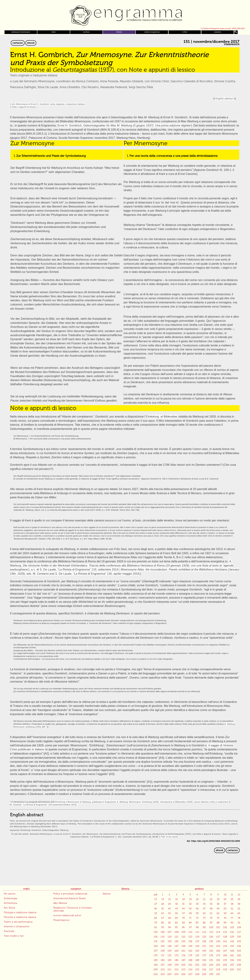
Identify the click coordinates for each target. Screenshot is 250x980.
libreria (119, 32)
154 (225, 946)
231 (218, 974)
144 (156, 946)
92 (156, 927)
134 (176, 941)
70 (183, 918)
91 (239, 923)
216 (204, 970)
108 (176, 932)
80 (162, 923)
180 (225, 955)
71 (190, 918)
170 (156, 955)
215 (197, 970)
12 (239, 895)
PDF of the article (170, 837)
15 (170, 899)
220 (232, 970)
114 (218, 932)
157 (156, 951)
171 (163, 955)
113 (211, 932)
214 (190, 970)
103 (232, 927)
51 (232, 909)
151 (204, 946)
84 (190, 923)
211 (169, 970)
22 (211, 899)
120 (170, 937)
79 (156, 923)
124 (197, 937)
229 (204, 974)
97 (190, 927)
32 (190, 904)
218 (218, 970)
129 (232, 937)
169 (239, 951)
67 (163, 918)
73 (204, 918)
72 (197, 918)
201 (190, 965)
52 (239, 909)
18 (183, 899)
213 (183, 970)
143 (239, 941)
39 (239, 904)
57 (183, 913)
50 (225, 909)
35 (211, 904)
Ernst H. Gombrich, (124, 125)
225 (176, 974)
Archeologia (11, 898)
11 (232, 895)
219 (225, 970)
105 (156, 932)
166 (218, 951)
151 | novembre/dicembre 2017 (211, 42)
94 (169, 927)
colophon (218, 32)
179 (218, 955)
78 (239, 918)
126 (211, 937)
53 (156, 913)
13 (156, 899)
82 (176, 923)
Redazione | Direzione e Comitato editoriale (73, 909)
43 (176, 909)
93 (163, 927)
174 (183, 955)
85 (197, 923)
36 (218, 904)
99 (204, 927)
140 (218, 941)
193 (225, 960)
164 (204, 951)
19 (190, 899)
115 (225, 932)
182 (239, 955)
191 (211, 960)
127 (218, 937)
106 (163, 932)
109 (183, 932)
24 (225, 899)
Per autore (10, 894)
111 (197, 932)
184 (163, 960)
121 (176, 937)
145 (163, 946)
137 (197, 941)
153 (218, 946)
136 (190, 941)
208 (239, 965)
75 (218, 918)
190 (204, 960)
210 (163, 970)
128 (225, 937)
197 (162, 965)
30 (176, 904)
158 (163, 951)
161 (183, 951)
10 (225, 895)
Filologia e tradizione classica (20, 912)
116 (232, 932)
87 (211, 923)
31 (183, 904)
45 (190, 909)
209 (156, 970)
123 (190, 937)
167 (225, 951)
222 (156, 974)
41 (163, 909)
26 (239, 899)
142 (232, 941)
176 (197, 955)
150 (197, 946)
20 (197, 899)
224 (169, 974)
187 (183, 960)
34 (204, 904)
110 (190, 932)
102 (225, 927)
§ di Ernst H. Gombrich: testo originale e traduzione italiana (48, 104)
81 (170, 923)
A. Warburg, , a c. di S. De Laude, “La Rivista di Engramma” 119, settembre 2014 (122, 565)
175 (190, 955)
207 (232, 965)
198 (170, 965)
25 (232, 899)
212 (176, 970)
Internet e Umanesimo (17, 926)
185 (170, 960)
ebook (31, 43)
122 (183, 937)
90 (232, 923)
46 (197, 909)
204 (211, 965)
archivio (86, 32)
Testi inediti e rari (14, 936)
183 (156, 960)
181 (232, 955)
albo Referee (60, 903)
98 (197, 927)
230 (211, 974)
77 (232, 918)
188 (190, 960)
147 (176, 946)
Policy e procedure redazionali (70, 894)
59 (197, 913)
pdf (156, 895)
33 (197, 904)
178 (211, 955)
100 (211, 927)
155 (232, 946)
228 (197, 974)
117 (239, 932)
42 (169, 909)
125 (204, 937)
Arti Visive (9, 908)
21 (204, 899)
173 (176, 955)
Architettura (10, 903)
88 (218, 923)
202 (197, 965)
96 (183, 927)
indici (54, 32)
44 (183, 909)
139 (211, 941)
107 (169, 932)
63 (225, 913)
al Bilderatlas (169, 417)
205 (218, 965)
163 (197, 951)
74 (211, 918)
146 (170, 946)
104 (239, 927)
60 (204, 913)
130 (239, 937)
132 (162, 941)
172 (169, 955)
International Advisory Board (69, 898)
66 (156, 918)
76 (225, 918)
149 (190, 946)
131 (156, 941)
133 (170, 941)
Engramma (125, 15)
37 (225, 904)
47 (204, 909)
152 (211, 946)
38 (232, 904)
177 (204, 955)
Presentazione (61, 920)
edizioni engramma (152, 32)
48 (211, 909)
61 (211, 913)
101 (218, 927)
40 (156, 909)
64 (232, 913)
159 (170, 951)
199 (176, 965)
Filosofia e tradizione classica (20, 917)
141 (225, 941)
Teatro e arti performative (18, 922)
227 (190, 974)
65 (239, 913)
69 (176, 918)
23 (218, 899)
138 (204, 941)
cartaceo (18, 43)
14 (163, 899)
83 (183, 923)
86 (204, 923)
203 (204, 965)
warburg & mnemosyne (21, 32)
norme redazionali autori (67, 915)
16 (176, 899)
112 (204, 932)
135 (183, 941)
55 (169, 913)
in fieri (185, 32)
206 (225, 965)
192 (218, 960)
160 (176, 951)
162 (190, 951)
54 (162, 913)
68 (169, 918)
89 (225, 923)
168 (232, 951)
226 (183, 974)
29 (169, 904)
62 (218, 913)
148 (183, 946)
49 (218, 909)
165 (211, 951)
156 (239, 946)
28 (162, 904)
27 (156, 904)
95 (176, 927)
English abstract (225, 99)
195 (239, 960)
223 (163, 974)
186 (176, 960)
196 (156, 965)
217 (211, 970)
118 (156, 937)
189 (197, 960)
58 (190, 913)
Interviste (9, 931)
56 (176, 913)
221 (239, 970)
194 (232, 960)
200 (183, 965)
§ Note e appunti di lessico (23, 107)
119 (162, 937)
